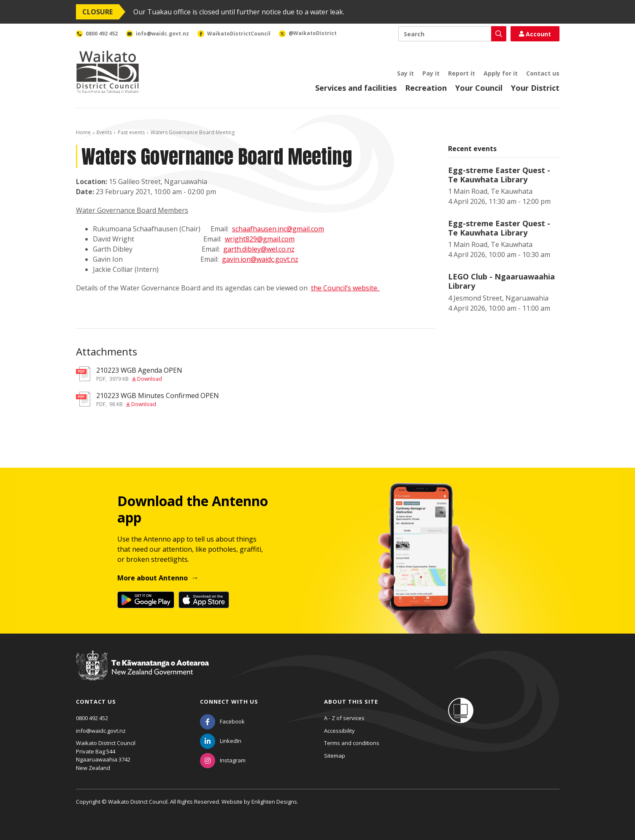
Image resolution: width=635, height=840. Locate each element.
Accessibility (339, 731)
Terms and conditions (352, 743)
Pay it (431, 73)
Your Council (479, 88)
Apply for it (501, 73)
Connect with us (229, 702)
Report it (462, 73)
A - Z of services (344, 718)
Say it (405, 73)
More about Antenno (153, 578)
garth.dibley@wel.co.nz (259, 249)
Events (104, 132)
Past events (131, 132)
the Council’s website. (346, 288)
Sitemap (335, 756)
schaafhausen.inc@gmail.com (278, 229)
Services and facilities (356, 88)
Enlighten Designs (274, 802)
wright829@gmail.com (260, 239)
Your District (535, 88)
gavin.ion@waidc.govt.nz (260, 259)
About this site (351, 702)
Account (535, 34)
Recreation (426, 88)
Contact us (543, 73)
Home (83, 132)
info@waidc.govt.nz (101, 731)
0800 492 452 (92, 718)
